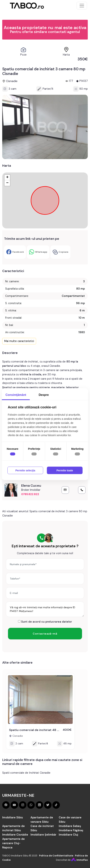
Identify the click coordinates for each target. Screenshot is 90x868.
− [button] (7, 183)
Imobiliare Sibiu (13, 817)
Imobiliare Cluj (68, 835)
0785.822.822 (30, 494)
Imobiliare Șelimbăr (43, 835)
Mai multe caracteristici (19, 341)
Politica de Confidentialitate (56, 856)
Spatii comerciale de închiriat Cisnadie (26, 773)
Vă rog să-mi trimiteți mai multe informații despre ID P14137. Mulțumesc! (45, 609)
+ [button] (7, 178)
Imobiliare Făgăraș (71, 830)
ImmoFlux (79, 860)
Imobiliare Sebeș (70, 826)
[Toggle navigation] (82, 6)
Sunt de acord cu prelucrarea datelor (45, 622)
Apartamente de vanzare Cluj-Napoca (13, 843)
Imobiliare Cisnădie (15, 835)
